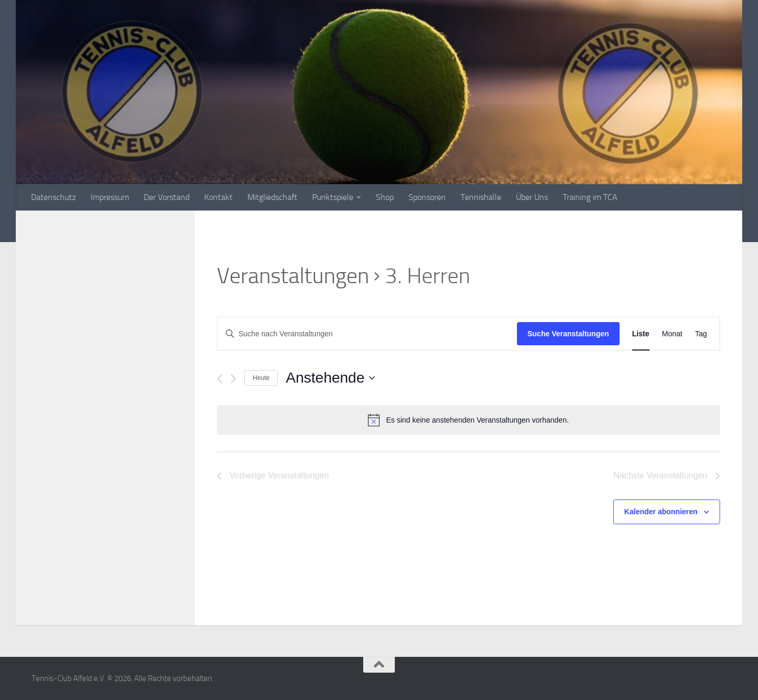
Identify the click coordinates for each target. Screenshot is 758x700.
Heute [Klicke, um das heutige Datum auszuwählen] (261, 378)
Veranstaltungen (293, 276)
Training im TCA (590, 197)
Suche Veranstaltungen (568, 334)
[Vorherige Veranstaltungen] (220, 379)
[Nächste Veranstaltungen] (233, 379)
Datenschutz (53, 197)
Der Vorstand (167, 197)
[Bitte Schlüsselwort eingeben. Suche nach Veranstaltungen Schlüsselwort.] (367, 334)
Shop (385, 197)
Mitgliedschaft (272, 197)
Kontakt (218, 197)
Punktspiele (333, 197)
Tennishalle (481, 197)
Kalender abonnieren (661, 512)
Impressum (110, 197)
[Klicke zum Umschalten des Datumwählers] (330, 378)
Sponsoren (427, 197)
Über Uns (532, 197)
